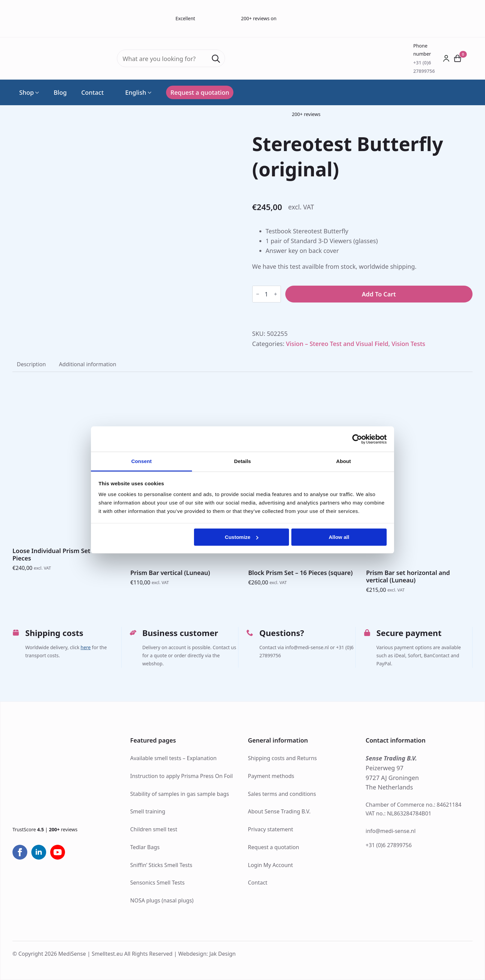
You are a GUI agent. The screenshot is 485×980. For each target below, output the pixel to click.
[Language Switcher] (149, 92)
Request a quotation (273, 847)
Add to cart (379, 294)
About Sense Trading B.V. (279, 811)
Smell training (148, 811)
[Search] (216, 59)
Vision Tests (409, 344)
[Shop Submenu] (36, 92)
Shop (26, 92)
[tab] (31, 364)
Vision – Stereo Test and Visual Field (337, 344)
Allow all (339, 537)
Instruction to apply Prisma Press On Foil (182, 776)
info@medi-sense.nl (391, 831)
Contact (92, 92)
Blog (60, 92)
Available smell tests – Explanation (174, 758)
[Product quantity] (267, 294)
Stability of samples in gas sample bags (180, 794)
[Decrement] (258, 294)
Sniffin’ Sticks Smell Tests (161, 865)
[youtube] (58, 852)
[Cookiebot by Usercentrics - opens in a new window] (357, 439)
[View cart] (458, 58)
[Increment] (276, 294)
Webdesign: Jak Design (207, 954)
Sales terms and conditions (282, 794)
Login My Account (270, 865)
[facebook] (20, 852)
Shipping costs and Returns (282, 758)
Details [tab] (243, 461)
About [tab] (344, 461)
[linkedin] (39, 852)
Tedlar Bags (145, 847)
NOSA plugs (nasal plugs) (162, 900)
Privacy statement (270, 829)
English (132, 92)
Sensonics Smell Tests (158, 883)
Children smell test (154, 829)
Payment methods (271, 776)
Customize (242, 537)
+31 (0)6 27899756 (389, 845)
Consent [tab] (142, 461)
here (86, 647)
